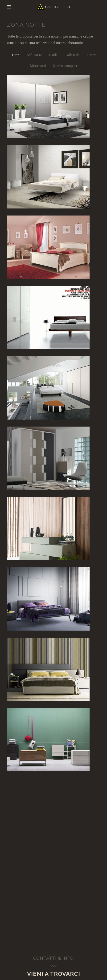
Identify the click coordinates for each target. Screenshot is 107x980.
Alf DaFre (34, 55)
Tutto (15, 55)
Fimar (91, 55)
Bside (53, 55)
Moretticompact (65, 66)
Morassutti (38, 66)
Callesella (72, 55)
